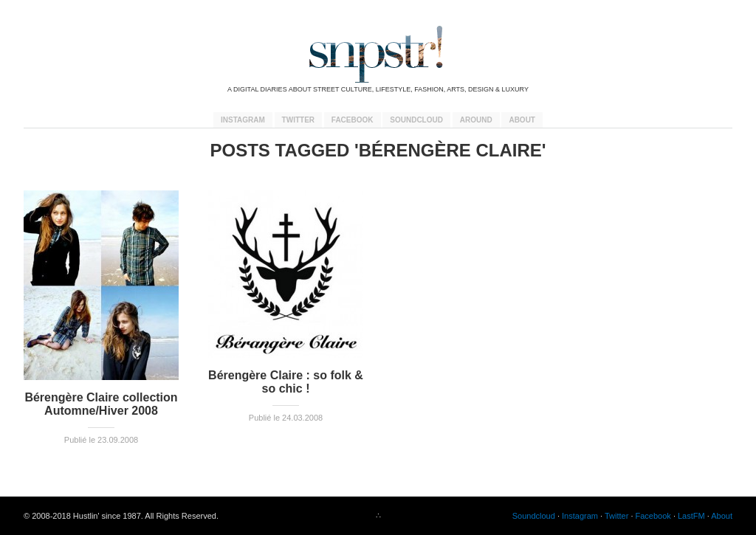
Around (476, 120)
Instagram (243, 120)
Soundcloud (416, 120)
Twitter (298, 120)
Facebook (353, 120)
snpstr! (378, 54)
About (522, 120)
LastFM (691, 516)
